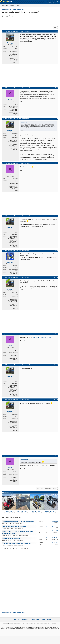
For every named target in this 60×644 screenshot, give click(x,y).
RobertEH (4, 524)
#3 (55, 119)
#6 (56, 250)
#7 (55, 277)
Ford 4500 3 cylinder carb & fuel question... (16, 543)
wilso (57, 527)
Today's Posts (5, 5)
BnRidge (56, 523)
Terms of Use (35, 620)
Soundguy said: (24, 460)
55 (47, 526)
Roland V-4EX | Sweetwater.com (42, 337)
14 (47, 538)
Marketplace (25, 2)
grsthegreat (56, 532)
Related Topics (19, 524)
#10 (54, 399)
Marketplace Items (7, 492)
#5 (55, 216)
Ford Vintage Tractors (19, 545)
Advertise (25, 620)
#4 (56, 163)
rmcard (4, 545)
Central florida (15, 50)
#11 (56, 456)
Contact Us (16, 620)
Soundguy (6, 16)
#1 (56, 31)
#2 (56, 88)
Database (42, 2)
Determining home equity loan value (14, 526)
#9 (55, 365)
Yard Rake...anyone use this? (12, 538)
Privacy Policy (46, 620)
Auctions (34, 2)
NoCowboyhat (5, 540)
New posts (13, 5)
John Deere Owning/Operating (20, 535)
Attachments (20, 540)
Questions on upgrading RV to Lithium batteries (18, 522)
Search (18, 5)
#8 (56, 334)
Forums (17, 2)
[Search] (58, 2)
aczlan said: (23, 122)
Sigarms (4, 529)
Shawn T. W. (55, 539)
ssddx (3, 535)
